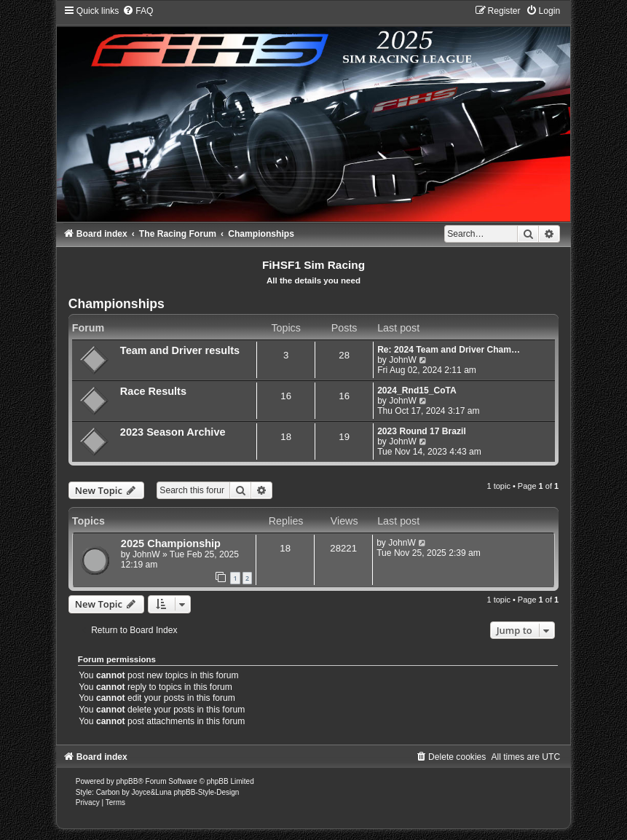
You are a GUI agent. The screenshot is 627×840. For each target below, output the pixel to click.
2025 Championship (171, 543)
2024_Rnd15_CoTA (417, 390)
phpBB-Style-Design (206, 792)
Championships (117, 304)
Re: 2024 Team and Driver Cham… (449, 350)
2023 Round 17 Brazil (422, 431)
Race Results (153, 391)
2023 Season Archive (173, 432)
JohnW (403, 360)
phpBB (127, 781)
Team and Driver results (180, 350)
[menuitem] (138, 11)
